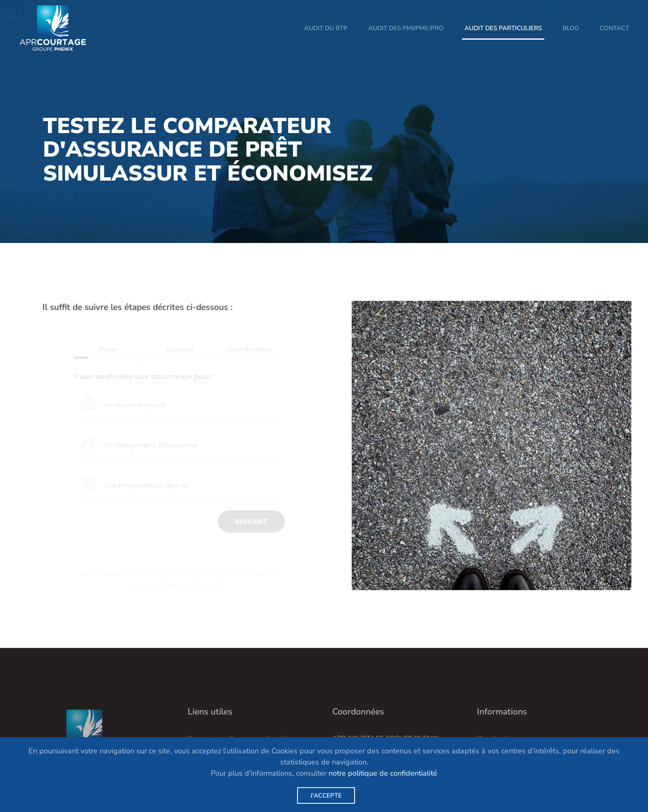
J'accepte (326, 795)
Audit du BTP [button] (326, 28)
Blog (571, 28)
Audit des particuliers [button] (503, 28)
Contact (614, 28)
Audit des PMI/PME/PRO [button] (406, 28)
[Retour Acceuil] (53, 28)
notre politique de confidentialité (383, 773)
